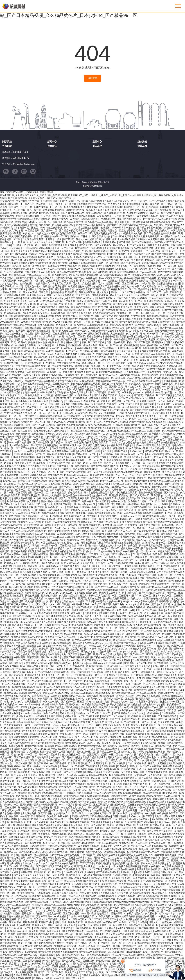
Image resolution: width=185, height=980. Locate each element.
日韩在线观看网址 (136, 734)
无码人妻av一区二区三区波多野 (119, 834)
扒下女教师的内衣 (25, 387)
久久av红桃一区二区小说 (54, 528)
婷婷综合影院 (165, 354)
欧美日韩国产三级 (19, 608)
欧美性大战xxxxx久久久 (113, 372)
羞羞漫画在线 (34, 646)
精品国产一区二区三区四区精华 (142, 207)
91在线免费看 (88, 401)
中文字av (78, 681)
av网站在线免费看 (30, 563)
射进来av (109, 463)
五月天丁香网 (53, 964)
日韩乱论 (41, 387)
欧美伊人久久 (39, 925)
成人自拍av (112, 510)
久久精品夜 (131, 822)
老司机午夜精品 (150, 263)
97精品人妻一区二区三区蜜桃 (62, 719)
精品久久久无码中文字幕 (41, 290)
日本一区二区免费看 (76, 572)
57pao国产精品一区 (128, 560)
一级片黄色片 (32, 272)
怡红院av (78, 643)
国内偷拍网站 (14, 864)
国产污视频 (41, 507)
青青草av (84, 796)
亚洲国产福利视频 (83, 608)
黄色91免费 (102, 769)
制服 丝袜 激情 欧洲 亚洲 (45, 469)
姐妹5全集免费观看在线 (59, 454)
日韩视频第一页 (15, 204)
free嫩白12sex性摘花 (12, 540)
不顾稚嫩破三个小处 (75, 357)
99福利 (4, 923)
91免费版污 (93, 207)
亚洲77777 (41, 310)
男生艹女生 (41, 484)
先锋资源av (166, 761)
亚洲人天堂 (127, 307)
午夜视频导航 (55, 890)
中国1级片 (39, 281)
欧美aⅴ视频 (115, 584)
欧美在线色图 (50, 499)
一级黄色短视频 (40, 481)
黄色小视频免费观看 (45, 569)
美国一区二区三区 (29, 228)
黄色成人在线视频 (85, 240)
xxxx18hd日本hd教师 (30, 705)
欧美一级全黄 (103, 684)
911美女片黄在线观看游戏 (53, 784)
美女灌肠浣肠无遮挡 (128, 272)
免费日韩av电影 (13, 298)
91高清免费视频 (113, 460)
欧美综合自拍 (80, 949)
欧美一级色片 (166, 613)
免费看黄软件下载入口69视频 (155, 351)
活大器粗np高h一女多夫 (162, 449)
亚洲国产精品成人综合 (153, 887)
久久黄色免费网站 (107, 516)
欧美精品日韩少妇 (174, 631)
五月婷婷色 (65, 469)
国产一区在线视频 (82, 272)
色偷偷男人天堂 (102, 287)
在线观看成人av (144, 855)
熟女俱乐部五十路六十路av (74, 734)
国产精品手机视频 (103, 940)
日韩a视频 (147, 881)
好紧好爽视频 (27, 310)
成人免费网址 (82, 781)
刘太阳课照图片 (132, 425)
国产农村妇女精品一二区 (19, 372)
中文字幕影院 (149, 716)
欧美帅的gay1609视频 (74, 481)
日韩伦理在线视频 (114, 534)
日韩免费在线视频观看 (144, 905)
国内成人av (108, 384)
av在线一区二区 (60, 237)
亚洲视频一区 (49, 811)
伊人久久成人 (132, 652)
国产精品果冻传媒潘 (161, 410)
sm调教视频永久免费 (132, 234)
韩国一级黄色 (106, 905)
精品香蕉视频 (154, 608)
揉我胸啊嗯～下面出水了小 (118, 413)
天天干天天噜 (83, 295)
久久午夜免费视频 (97, 357)
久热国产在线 (79, 843)
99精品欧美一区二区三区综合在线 (59, 546)
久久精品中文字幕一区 (100, 814)
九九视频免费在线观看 (112, 275)
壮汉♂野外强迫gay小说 (129, 219)
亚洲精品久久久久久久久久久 (40, 675)
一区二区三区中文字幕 (39, 275)
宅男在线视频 (91, 407)
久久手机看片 (166, 407)
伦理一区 (48, 557)
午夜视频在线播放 (140, 222)
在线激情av (47, 578)
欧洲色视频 (149, 348)
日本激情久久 (167, 207)
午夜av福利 (84, 546)
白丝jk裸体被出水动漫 (165, 855)
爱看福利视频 (131, 346)
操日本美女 (7, 973)
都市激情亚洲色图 (50, 728)
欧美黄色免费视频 (161, 222)
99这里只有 (54, 878)
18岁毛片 (104, 549)
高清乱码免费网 (152, 472)
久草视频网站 (122, 463)
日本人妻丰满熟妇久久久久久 (27, 690)
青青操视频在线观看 (145, 266)
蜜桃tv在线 (103, 575)
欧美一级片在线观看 (101, 787)
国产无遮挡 (117, 637)
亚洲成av (89, 681)
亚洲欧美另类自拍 (102, 237)
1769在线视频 (149, 516)
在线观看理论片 (167, 946)
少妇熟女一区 (11, 805)
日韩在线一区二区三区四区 (99, 222)
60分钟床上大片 (57, 507)
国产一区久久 (79, 814)
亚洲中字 (142, 478)
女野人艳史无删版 (28, 787)
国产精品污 (35, 693)
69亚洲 (53, 740)
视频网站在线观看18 (65, 396)
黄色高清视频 (75, 493)
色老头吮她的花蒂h (74, 669)
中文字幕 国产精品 (138, 269)
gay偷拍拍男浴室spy (173, 696)
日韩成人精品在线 (175, 343)
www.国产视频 (89, 914)
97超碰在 (177, 605)
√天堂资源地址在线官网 (114, 881)
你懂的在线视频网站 (95, 254)
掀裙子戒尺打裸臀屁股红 (116, 599)
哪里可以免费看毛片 (114, 605)
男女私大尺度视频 (82, 284)
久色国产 (98, 390)
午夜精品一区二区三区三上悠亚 (152, 293)
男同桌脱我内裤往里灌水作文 (35, 587)
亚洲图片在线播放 (101, 228)
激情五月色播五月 (119, 440)
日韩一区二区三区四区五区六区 (48, 354)
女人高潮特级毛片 (159, 540)
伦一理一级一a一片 (146, 552)
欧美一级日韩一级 (122, 228)
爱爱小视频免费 (106, 266)
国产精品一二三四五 (88, 555)
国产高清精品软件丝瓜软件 (100, 911)
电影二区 (159, 755)
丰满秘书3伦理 (110, 337)
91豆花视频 (91, 231)
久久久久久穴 (117, 443)
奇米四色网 (73, 507)
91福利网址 (127, 749)
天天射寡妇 (122, 384)
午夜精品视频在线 (48, 487)
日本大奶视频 (130, 737)
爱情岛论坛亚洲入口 (81, 581)
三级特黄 (80, 766)
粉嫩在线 (82, 428)
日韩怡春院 (64, 307)
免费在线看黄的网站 (161, 943)
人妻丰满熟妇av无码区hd (82, 298)
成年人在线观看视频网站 (17, 649)
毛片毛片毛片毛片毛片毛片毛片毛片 (71, 260)
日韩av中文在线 (20, 790)
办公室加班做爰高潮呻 (112, 207)
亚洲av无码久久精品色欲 (63, 410)
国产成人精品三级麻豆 (106, 396)
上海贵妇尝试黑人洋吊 (55, 407)
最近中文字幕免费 (16, 307)
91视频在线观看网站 (15, 295)
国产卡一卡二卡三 (94, 616)
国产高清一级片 (84, 537)
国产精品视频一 (38, 846)
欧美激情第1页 (61, 672)
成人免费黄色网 (31, 528)
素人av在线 (92, 481)
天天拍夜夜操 (98, 404)
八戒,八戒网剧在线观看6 (140, 378)
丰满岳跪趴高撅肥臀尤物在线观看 (145, 381)
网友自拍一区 (161, 881)
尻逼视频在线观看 (91, 384)
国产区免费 (74, 819)
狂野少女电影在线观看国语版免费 (29, 881)
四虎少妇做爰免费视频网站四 (27, 557)
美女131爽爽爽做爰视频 (88, 840)
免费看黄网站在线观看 (97, 443)
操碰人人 (178, 210)
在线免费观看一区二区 (18, 490)
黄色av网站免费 (127, 870)
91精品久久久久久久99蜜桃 (70, 549)
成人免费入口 (147, 628)
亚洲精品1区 (16, 663)
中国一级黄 (144, 808)
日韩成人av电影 (38, 475)
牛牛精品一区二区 (131, 466)
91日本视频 (63, 811)
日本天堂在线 (114, 566)
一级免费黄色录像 (110, 690)
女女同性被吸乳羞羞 (33, 240)
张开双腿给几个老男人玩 (158, 446)
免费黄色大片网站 (46, 234)
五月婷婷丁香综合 (58, 799)
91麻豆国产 (42, 204)
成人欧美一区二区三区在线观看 (111, 973)
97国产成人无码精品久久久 (149, 287)
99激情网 (34, 213)
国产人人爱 (102, 790)
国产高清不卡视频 (121, 684)
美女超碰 (101, 269)
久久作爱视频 (52, 437)
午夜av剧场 (40, 360)
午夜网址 (145, 819)
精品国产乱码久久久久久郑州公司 (27, 964)
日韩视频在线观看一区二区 (122, 290)
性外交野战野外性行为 (31, 628)
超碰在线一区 (101, 496)
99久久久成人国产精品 (71, 254)
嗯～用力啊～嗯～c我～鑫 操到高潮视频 (73, 934)
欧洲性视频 (51, 254)
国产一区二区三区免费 (99, 422)
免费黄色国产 (27, 284)
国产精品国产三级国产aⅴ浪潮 (102, 301)
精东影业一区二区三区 (122, 293)
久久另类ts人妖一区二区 (19, 928)
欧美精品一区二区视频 (131, 675)
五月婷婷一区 (138, 463)
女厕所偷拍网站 (173, 952)
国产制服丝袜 (150, 278)
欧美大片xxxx (71, 316)
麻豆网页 (77, 463)
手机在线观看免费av (63, 366)
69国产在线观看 (47, 369)
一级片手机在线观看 (144, 519)
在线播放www (149, 354)
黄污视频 (172, 369)
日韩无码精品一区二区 (124, 693)
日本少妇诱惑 (32, 728)
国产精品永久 (161, 487)
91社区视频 (47, 396)
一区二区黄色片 (83, 652)
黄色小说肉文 (34, 766)
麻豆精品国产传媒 (97, 457)
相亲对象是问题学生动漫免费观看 (60, 245)
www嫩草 (32, 487)
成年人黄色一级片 (127, 201)
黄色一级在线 (34, 210)
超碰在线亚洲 (34, 407)
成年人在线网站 (94, 213)
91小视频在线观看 (46, 896)
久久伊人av (92, 437)
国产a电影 (95, 610)
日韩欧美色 (45, 293)
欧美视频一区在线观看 (48, 510)
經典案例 (142, 142)
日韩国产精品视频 (21, 348)
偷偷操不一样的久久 (76, 304)
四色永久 (97, 837)
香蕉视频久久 (26, 634)
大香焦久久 (26, 404)
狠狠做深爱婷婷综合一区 (102, 399)
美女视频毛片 (55, 475)
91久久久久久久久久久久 (40, 242)
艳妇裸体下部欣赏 (136, 831)
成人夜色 (154, 469)
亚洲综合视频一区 (161, 781)
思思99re (9, 443)
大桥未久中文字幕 (37, 222)
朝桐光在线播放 (68, 908)
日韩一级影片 (70, 599)
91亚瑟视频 (85, 728)
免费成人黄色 (141, 307)
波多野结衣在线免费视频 (47, 928)
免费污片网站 (71, 796)
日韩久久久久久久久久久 (35, 864)
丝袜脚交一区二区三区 (21, 207)
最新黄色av (110, 201)
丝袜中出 (86, 237)
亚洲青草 (80, 487)
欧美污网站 (39, 372)
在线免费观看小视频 (147, 870)
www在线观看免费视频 (65, 522)
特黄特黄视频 (99, 546)
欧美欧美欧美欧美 (80, 431)
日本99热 (66, 928)
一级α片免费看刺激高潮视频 (159, 731)
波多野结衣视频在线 (150, 525)
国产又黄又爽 (177, 563)
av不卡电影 (49, 843)
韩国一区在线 (55, 925)
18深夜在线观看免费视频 (132, 608)
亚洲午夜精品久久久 (174, 493)
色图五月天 (69, 372)
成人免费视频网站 (35, 602)
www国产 (55, 348)
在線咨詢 (157, 970)
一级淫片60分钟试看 (49, 560)
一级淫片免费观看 (138, 569)
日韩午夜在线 (80, 399)
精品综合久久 (96, 949)
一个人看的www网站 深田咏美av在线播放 (22, 437)
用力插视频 (127, 690)
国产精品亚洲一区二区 (85, 454)
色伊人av (103, 802)
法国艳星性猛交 (15, 593)
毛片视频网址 (55, 222)
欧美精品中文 (87, 684)
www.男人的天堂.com (167, 393)
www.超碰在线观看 (63, 322)
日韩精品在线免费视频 (51, 416)
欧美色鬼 (95, 884)
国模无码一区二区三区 (74, 687)
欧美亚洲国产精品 (16, 681)
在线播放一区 (127, 337)
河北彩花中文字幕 (45, 278)
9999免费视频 (78, 622)
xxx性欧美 (85, 719)
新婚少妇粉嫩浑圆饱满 (122, 325)
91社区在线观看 (100, 528)
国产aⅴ (74, 319)
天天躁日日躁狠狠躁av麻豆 (76, 404)
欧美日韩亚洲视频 (18, 737)
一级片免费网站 (15, 381)
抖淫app (81, 301)
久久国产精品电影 (69, 596)
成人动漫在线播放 (62, 643)
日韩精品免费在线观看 (63, 590)
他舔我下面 (82, 372)
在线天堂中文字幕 (161, 290)
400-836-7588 (20, 152)
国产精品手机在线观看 (48, 251)
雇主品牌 (97, 146)
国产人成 (163, 649)
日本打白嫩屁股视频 (22, 855)
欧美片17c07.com (125, 696)
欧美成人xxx (29, 234)
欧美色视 (122, 766)
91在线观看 (67, 808)
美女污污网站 (16, 340)
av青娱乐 (82, 425)
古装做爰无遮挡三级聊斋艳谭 (91, 290)
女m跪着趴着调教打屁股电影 (154, 357)
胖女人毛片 (103, 293)
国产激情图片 (39, 434)
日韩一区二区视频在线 (100, 304)
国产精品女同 (120, 304)
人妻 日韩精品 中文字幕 (109, 216)
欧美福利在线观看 (48, 787)
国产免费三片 (44, 366)
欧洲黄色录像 (85, 940)
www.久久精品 (63, 422)
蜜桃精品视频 (82, 366)
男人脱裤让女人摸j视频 (50, 496)
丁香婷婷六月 (30, 416)
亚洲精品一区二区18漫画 (125, 487)
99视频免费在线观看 (17, 475)
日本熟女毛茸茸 (133, 387)
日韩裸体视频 (58, 313)
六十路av (179, 434)
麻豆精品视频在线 (152, 793)
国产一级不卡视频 (102, 728)
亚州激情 (61, 393)
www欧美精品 (35, 584)
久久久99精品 (143, 390)
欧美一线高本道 (20, 343)
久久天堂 (107, 451)
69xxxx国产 (118, 578)
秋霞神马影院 (82, 248)
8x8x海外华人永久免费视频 (170, 628)
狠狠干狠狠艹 (65, 399)
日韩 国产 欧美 (14, 625)
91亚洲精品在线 (114, 663)
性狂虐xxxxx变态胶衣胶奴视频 (158, 384)
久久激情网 (164, 605)
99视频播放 (168, 443)
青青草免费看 (67, 381)
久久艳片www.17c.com (23, 896)
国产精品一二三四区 (62, 443)
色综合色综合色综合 (90, 449)
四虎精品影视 (75, 407)
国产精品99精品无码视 (71, 231)
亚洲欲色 (23, 522)
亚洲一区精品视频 (166, 319)
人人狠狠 (48, 622)
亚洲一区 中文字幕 (122, 237)
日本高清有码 (38, 817)
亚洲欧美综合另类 (151, 858)
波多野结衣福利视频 (130, 543)
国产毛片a (99, 284)
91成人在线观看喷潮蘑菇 (95, 251)
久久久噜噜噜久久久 (75, 207)
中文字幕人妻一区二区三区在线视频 (89, 440)
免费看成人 (63, 440)
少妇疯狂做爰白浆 (150, 204)
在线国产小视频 (58, 764)
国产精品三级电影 (154, 451)
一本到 (8, 245)
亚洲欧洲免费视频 (156, 463)
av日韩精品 (173, 917)
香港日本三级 (51, 714)
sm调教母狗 (7, 566)
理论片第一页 (66, 690)
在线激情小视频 (19, 213)
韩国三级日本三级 (10, 546)
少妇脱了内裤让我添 (141, 507)
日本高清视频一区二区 (161, 569)
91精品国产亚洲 (59, 263)
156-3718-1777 (21, 158)
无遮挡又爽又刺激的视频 (17, 425)
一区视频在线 (63, 843)
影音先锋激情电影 (34, 525)
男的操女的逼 (39, 878)
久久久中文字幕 (136, 590)
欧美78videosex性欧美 (130, 348)
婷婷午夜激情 (172, 287)
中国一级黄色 (156, 228)
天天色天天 (144, 419)
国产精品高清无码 (140, 687)
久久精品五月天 (62, 640)
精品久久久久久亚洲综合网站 (36, 731)
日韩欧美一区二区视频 (38, 346)
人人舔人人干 (116, 360)
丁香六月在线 (28, 619)
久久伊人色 (168, 472)
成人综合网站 (164, 404)
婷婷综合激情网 (119, 569)
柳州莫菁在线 (84, 793)
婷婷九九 (136, 407)
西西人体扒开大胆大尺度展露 (95, 596)
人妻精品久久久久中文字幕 (99, 643)
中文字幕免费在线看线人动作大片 (122, 949)
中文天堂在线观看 (131, 743)
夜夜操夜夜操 (171, 555)
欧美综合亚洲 (108, 696)
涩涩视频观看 (69, 861)
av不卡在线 (99, 537)
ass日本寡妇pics (56, 711)
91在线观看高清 (141, 658)
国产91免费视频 (54, 616)
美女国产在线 (7, 201)
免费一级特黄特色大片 (139, 254)
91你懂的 (75, 219)
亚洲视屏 (18, 454)
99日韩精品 (86, 351)
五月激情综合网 (127, 231)
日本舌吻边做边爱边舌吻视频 (22, 225)
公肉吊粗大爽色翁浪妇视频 (89, 201)
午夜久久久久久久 (14, 702)
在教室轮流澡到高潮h (75, 310)
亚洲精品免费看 (20, 637)
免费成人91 (137, 599)
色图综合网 (159, 799)
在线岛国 (151, 616)
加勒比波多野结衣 (90, 219)
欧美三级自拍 (25, 431)
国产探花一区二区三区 (140, 846)
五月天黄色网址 (158, 413)
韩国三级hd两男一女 (71, 446)
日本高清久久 (110, 472)
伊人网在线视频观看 (116, 616)
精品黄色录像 (173, 240)
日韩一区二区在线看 (121, 484)
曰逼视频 (50, 746)
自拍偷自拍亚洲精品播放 (79, 354)
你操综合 (113, 675)
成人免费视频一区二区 (138, 728)
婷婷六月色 (12, 278)
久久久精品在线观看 (109, 454)
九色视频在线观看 (126, 896)
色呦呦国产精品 (150, 375)
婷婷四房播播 (170, 234)
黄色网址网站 (16, 952)
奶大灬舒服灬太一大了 (56, 628)
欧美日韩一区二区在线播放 (18, 778)
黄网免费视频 (101, 234)
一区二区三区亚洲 (165, 313)
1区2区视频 (63, 605)
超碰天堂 (160, 331)
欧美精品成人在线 (88, 708)
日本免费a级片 (130, 593)
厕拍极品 (14, 817)
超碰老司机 (61, 923)
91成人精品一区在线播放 (124, 525)
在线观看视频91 (128, 808)
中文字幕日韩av (22, 878)
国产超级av (132, 778)
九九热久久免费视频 (64, 295)
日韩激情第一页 (61, 275)
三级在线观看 (111, 843)
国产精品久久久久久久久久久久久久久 (160, 652)
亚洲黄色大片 (20, 245)
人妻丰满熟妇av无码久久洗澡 (120, 390)
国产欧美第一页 (174, 331)
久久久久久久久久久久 (73, 437)
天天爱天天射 (74, 905)
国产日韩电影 (118, 831)
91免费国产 (27, 322)
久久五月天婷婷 (61, 319)
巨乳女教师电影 (40, 649)
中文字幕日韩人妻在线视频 (85, 275)
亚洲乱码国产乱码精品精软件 (38, 248)
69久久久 (14, 587)
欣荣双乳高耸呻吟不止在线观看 (61, 525)
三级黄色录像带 (82, 519)
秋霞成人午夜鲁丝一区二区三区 (49, 905)
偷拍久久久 (143, 534)
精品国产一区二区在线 (167, 655)
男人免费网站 (59, 346)
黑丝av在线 (46, 610)
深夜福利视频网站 (26, 460)
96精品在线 (95, 646)
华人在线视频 (151, 490)
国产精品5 (140, 325)
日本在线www (64, 272)
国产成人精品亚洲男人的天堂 (63, 684)
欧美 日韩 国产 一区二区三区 (117, 531)
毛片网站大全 (85, 396)
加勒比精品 (100, 952)
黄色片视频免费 (42, 219)
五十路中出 (88, 416)
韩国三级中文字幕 (50, 931)
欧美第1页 (76, 761)
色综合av (172, 399)
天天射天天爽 (165, 278)
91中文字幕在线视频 (29, 578)
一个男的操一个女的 (62, 587)
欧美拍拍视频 (62, 825)
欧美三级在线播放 (156, 752)
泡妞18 (113, 251)
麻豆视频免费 (41, 855)
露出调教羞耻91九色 (150, 705)
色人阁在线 (144, 781)
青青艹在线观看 (77, 784)
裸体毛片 (114, 234)
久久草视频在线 (58, 493)
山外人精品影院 (155, 454)
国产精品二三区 (22, 472)
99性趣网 (92, 516)
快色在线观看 (37, 531)
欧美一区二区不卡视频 (172, 216)
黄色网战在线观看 (67, 234)
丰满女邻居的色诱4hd (18, 446)
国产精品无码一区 (39, 390)
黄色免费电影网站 (174, 228)
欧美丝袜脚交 (25, 281)
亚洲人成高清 (28, 719)
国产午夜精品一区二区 (111, 319)
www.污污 (165, 263)
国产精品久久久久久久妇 (80, 313)
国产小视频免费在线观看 (152, 593)
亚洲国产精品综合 (27, 325)
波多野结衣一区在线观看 (42, 363)
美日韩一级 (87, 628)
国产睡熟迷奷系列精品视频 (32, 799)
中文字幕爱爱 (131, 631)
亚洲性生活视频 (94, 923)
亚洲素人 (101, 225)
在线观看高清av (66, 257)
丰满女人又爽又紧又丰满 (143, 649)
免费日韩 (160, 248)
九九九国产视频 (151, 840)
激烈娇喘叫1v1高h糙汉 (104, 711)
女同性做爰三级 (65, 466)
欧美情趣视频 (55, 316)
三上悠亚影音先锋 (45, 549)
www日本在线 (120, 422)
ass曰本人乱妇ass (119, 970)
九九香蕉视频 (130, 781)
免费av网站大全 (151, 543)
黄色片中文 (13, 284)
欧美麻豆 (162, 531)
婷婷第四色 (144, 290)
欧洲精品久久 (7, 366)
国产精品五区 (158, 825)
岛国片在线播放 (165, 640)
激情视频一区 (152, 925)
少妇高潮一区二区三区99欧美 (51, 269)
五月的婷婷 (30, 952)
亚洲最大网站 (128, 931)
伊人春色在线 (90, 905)
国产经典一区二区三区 (73, 702)
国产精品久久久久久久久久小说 (18, 504)
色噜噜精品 (21, 222)
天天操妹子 (10, 281)
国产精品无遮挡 (99, 878)
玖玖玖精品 (88, 363)
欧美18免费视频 (100, 307)
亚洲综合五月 (154, 325)
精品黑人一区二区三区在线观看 (145, 766)
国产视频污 (132, 328)
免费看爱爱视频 (28, 257)
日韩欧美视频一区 (25, 510)
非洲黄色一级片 (54, 240)
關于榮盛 (7, 142)
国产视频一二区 (49, 231)
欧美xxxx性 (55, 481)
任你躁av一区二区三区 (169, 908)
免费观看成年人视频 (115, 499)
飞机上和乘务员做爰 (29, 396)
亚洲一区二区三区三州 (112, 481)
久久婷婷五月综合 (172, 669)
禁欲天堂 (155, 213)
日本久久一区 (98, 566)
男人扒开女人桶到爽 (115, 764)
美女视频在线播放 (83, 937)
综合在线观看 (57, 822)
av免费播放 (140, 749)
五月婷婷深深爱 (72, 416)
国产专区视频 (126, 322)
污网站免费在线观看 (156, 581)
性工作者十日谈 (167, 914)
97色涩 (41, 257)
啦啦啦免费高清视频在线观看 (27, 457)
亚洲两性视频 (29, 496)
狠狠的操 (74, 237)
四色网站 (16, 543)
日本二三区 (116, 719)
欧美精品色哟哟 (158, 805)
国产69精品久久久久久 (12, 955)
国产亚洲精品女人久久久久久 (129, 714)
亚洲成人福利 (141, 434)
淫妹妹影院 (169, 304)
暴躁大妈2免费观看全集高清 (133, 281)
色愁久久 (61, 457)
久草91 (128, 878)
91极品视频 (148, 393)
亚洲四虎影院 (57, 649)
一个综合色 (20, 242)
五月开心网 (130, 761)
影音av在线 (24, 481)
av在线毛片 (119, 728)
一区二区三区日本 (116, 581)
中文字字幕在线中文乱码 (143, 440)
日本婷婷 (64, 478)
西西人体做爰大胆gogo (55, 298)
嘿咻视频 (90, 487)
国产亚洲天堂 (66, 840)
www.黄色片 (81, 413)
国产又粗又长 (169, 251)
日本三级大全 (123, 407)
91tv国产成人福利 (11, 590)
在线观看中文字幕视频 (167, 522)
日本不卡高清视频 (78, 764)
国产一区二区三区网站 (44, 425)
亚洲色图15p (57, 401)
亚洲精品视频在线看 (90, 531)
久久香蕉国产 (142, 295)
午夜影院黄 (20, 658)
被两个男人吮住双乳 (63, 331)
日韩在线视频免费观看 (59, 463)
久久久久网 (132, 334)
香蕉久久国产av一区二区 (155, 425)
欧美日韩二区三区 (133, 257)
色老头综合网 (108, 219)
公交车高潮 (99, 581)
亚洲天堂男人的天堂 (85, 867)
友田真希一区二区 (156, 399)
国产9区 (116, 466)
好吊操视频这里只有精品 (24, 254)
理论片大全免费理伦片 (171, 870)
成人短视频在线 (84, 257)
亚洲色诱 (176, 584)
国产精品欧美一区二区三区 (93, 675)
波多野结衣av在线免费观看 (64, 864)
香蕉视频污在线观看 (107, 855)
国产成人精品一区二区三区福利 (157, 637)
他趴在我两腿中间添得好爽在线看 (18, 711)
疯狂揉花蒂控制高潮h (145, 460)
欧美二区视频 (147, 510)
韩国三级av (47, 917)
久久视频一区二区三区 (25, 369)
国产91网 (163, 719)
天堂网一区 (103, 263)
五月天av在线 (12, 867)
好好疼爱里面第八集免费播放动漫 (71, 610)
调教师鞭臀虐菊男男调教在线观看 (92, 378)
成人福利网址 (100, 272)
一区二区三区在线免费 (62, 537)
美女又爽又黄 (37, 599)
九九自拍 (105, 555)
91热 (41, 254)
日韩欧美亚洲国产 (51, 201)
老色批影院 (10, 834)
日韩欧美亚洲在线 (75, 210)
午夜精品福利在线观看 (80, 287)
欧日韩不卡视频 (95, 672)
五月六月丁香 (146, 787)
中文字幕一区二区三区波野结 (104, 749)
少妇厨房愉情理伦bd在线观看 (32, 716)
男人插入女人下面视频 (109, 743)
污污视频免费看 (81, 884)
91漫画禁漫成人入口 (99, 964)
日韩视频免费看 (100, 295)
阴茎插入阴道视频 (137, 790)
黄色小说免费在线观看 (75, 387)
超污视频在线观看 (110, 931)
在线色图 (41, 719)
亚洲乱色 (34, 301)
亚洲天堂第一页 (120, 507)
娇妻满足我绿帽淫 (35, 769)
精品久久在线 (124, 899)
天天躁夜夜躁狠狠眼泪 (147, 928)
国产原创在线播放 (140, 410)
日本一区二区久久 (59, 666)
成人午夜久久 (30, 861)
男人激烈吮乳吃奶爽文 (95, 446)
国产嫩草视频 (154, 734)
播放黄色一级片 (38, 478)
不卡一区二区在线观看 (40, 672)
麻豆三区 (57, 872)
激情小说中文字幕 (104, 316)
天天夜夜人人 (126, 331)
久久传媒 (62, 569)
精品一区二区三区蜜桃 (93, 343)
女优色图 (133, 546)
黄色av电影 (68, 281)
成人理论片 (64, 693)
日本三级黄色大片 (57, 655)
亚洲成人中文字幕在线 (87, 690)
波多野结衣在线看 (99, 734)
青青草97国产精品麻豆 (20, 219)
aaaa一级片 (111, 322)
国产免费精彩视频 (82, 469)
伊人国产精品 (140, 228)
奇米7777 (96, 260)
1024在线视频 (48, 272)
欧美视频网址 (73, 976)
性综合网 (81, 590)
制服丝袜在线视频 (117, 269)
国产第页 (138, 396)
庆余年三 (61, 543)
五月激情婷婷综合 (96, 602)
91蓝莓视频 (55, 887)
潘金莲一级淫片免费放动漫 (32, 652)
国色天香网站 (41, 764)
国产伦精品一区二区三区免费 (157, 549)
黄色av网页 (36, 608)
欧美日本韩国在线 (96, 666)
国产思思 (172, 711)
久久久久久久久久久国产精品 (45, 790)
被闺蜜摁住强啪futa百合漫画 (33, 808)
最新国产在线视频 (81, 307)
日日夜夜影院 (121, 940)
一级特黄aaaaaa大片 (129, 516)
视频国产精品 (132, 319)
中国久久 (118, 425)
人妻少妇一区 (114, 602)
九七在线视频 (53, 281)
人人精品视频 (155, 775)
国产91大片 (67, 201)
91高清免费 (126, 225)
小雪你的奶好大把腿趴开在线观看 (58, 301)
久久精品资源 (142, 943)
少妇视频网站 (72, 375)
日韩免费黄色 (100, 640)
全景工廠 (142, 146)
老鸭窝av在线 (30, 393)
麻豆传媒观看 (44, 451)
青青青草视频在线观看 (26, 870)
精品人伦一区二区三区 (18, 811)
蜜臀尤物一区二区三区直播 (139, 663)
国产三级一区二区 (95, 669)
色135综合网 (104, 401)
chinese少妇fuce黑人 (53, 375)
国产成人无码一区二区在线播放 (95, 245)
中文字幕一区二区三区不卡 (18, 661)
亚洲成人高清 (158, 295)
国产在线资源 (167, 928)
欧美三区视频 (62, 578)
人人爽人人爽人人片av (44, 605)
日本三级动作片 (95, 419)
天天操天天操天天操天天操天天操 (166, 298)
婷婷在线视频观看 (105, 416)
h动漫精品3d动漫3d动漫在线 (44, 343)
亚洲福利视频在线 (153, 678)
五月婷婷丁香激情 (75, 852)
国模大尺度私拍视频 (114, 334)
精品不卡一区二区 (143, 225)
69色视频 (21, 584)
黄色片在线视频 (171, 325)
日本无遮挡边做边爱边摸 (65, 449)
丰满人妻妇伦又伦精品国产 (62, 846)
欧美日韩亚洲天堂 (55, 708)
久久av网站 (139, 369)
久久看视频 (117, 822)
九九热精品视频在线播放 (149, 625)
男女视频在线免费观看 (28, 201)
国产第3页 (69, 240)
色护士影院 (113, 225)
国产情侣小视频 (119, 572)
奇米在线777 (136, 451)
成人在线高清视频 (113, 646)
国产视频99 (175, 649)
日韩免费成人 (104, 487)
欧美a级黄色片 (172, 337)
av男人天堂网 (149, 340)
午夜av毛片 (56, 634)
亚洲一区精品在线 (131, 669)
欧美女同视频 (149, 920)
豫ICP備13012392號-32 (93, 186)
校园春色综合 (90, 896)
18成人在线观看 (137, 616)
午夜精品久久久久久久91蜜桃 (124, 204)
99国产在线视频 (138, 796)
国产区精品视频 (153, 234)
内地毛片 (162, 440)
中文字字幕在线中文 (45, 911)
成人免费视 (7, 222)
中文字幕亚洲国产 (51, 216)
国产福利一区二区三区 (107, 587)
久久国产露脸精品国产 (35, 266)
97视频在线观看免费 (119, 446)
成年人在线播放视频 (67, 575)
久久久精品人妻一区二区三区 (44, 967)
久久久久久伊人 (60, 581)
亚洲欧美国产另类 (30, 805)
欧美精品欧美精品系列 (21, 237)
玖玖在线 (158, 555)
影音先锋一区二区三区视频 (159, 396)
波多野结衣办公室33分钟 (37, 260)
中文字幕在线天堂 (25, 366)
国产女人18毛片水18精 (39, 681)
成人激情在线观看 (70, 855)
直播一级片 (34, 245)
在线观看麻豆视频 (158, 834)
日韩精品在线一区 (10, 334)
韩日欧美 (51, 466)
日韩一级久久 (56, 204)
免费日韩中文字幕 (45, 284)
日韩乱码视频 (120, 817)
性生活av (158, 507)
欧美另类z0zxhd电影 (61, 390)
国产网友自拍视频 (72, 758)
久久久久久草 (39, 316)
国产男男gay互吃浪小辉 (88, 281)
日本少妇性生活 (118, 790)
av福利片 (5, 410)
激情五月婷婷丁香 (140, 619)
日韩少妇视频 (104, 240)
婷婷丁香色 (116, 478)
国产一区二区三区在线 (86, 278)
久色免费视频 (130, 849)
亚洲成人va (70, 475)
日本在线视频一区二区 (16, 363)
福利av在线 (6, 428)
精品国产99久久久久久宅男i (49, 357)
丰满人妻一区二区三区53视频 (156, 360)
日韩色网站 (97, 499)
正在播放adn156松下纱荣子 (57, 646)
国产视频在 (129, 216)
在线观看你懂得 (13, 393)
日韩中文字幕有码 (157, 690)
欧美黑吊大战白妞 (173, 766)
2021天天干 (27, 802)
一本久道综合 (43, 893)
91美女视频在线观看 (148, 216)
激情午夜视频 (172, 484)
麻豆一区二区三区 (133, 681)
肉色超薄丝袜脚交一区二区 (151, 401)
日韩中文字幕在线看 (20, 772)
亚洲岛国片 (143, 231)
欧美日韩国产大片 (23, 749)
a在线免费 (150, 814)
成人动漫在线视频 (102, 652)
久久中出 (170, 610)
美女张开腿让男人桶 (12, 260)
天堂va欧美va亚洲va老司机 (166, 419)
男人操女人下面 (64, 325)
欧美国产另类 (133, 858)
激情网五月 (103, 914)
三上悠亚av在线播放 (98, 325)
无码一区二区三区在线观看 (150, 610)
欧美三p (87, 463)
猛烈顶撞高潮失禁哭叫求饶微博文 (31, 263)
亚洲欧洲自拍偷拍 (53, 328)
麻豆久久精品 (55, 652)
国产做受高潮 (80, 964)
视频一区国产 (28, 684)
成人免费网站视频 (83, 390)
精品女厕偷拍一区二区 (131, 301)
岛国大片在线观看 (71, 661)
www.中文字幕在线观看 (28, 513)
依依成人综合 (103, 961)
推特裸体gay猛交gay (122, 287)
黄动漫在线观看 (87, 293)
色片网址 (107, 449)
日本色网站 (155, 304)
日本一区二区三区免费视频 (127, 278)
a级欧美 (9, 870)
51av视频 (5, 213)
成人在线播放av (115, 666)
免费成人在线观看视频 (124, 240)
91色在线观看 (84, 348)
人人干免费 (179, 931)
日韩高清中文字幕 (165, 260)
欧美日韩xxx (68, 216)
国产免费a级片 (92, 881)
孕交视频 (52, 817)
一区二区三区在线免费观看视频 (21, 970)
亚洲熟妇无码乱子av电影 (144, 758)
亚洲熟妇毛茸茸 (144, 337)
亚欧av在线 (73, 543)
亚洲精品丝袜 (164, 811)
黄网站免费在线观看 (24, 534)
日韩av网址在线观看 (45, 778)
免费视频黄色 (52, 446)
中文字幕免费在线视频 (64, 451)
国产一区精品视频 (30, 231)
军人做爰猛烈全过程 (115, 213)
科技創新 (7, 146)
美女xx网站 (139, 752)
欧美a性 (169, 301)
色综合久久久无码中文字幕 (26, 375)
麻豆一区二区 (85, 234)
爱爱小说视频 (149, 719)
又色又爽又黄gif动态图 (123, 934)
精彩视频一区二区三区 (67, 351)
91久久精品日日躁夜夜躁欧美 (16, 722)
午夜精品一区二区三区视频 (38, 625)
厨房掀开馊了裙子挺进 (28, 796)
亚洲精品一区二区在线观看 (152, 201)
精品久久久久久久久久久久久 (141, 416)
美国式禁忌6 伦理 (44, 351)
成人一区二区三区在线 (87, 737)
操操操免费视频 (110, 260)
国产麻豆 (109, 419)
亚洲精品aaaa (73, 401)
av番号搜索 (128, 540)
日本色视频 (128, 937)
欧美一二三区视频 (103, 469)
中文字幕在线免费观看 (69, 363)
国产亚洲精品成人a (121, 555)
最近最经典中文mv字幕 (39, 295)
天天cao (172, 266)
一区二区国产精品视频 (151, 631)
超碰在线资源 (7, 781)
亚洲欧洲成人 (23, 655)
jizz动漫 (129, 490)
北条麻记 (150, 260)
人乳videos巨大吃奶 (168, 616)
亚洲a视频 (10, 931)
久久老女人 (135, 384)
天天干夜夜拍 (41, 634)
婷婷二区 (179, 407)
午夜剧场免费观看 (32, 328)
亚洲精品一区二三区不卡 (130, 313)
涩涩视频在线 (75, 346)
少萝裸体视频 (177, 587)
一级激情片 (146, 487)
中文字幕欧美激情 (14, 272)
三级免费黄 (93, 696)
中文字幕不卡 (171, 507)
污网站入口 (115, 781)
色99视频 (53, 478)
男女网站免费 (138, 316)
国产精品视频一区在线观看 (150, 708)
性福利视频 (97, 248)
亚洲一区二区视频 (16, 210)
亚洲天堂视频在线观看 (39, 331)
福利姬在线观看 (148, 643)
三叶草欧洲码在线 (147, 499)
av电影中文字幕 (10, 228)
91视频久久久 (54, 372)
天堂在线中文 (134, 310)
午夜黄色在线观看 (41, 772)
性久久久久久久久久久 (23, 251)
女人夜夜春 (28, 269)
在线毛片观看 (82, 466)
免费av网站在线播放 (120, 369)
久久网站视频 (53, 428)
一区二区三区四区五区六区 (131, 399)
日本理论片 (174, 348)
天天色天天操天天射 (161, 281)
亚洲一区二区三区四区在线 (94, 725)
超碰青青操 (129, 478)
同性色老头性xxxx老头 (95, 360)
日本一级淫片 (94, 472)
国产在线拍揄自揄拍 (163, 254)
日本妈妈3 (14, 837)
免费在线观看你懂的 (22, 410)
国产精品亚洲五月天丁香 (49, 867)
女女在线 (144, 849)
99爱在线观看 (101, 410)
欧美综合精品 (110, 242)
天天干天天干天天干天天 (128, 475)
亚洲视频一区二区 (160, 849)
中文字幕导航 (134, 976)
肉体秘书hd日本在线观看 (104, 331)
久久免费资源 (96, 764)
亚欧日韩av (70, 890)
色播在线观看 (156, 484)
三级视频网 (173, 887)
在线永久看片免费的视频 (147, 237)
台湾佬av (62, 740)
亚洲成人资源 (44, 319)
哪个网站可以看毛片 (96, 731)
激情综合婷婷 (140, 484)
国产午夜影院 (168, 728)
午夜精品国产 (88, 855)
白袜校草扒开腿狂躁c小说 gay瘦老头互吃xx (27, 313)
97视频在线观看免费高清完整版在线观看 (133, 917)
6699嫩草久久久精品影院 (82, 263)
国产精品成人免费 (112, 610)
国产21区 (40, 504)
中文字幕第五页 (145, 931)
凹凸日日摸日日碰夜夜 (36, 304)
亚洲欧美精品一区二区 (74, 696)
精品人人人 (142, 540)
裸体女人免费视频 (158, 764)
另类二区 (177, 290)
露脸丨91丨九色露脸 (159, 245)
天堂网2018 (140, 775)
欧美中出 (45, 228)
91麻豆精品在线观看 (104, 351)
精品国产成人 (99, 431)
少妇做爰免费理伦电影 (89, 451)
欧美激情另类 (14, 528)
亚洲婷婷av (139, 861)
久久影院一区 (102, 484)
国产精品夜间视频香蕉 (153, 422)
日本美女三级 (102, 934)
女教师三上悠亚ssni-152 (155, 457)
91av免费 (124, 375)
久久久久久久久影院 (99, 572)
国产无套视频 (16, 378)
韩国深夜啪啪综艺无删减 (63, 555)
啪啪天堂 (71, 793)
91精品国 (16, 328)
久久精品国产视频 (171, 213)
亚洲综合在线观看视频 (21, 357)
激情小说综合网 (55, 743)
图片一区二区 (40, 404)
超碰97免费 (166, 490)
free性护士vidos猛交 (138, 213)
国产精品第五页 (164, 210)
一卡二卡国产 (66, 805)
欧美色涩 (52, 360)
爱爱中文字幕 (141, 413)
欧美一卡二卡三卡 (38, 740)
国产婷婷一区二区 (39, 493)
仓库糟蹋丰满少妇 (88, 319)
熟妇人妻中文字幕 (117, 546)
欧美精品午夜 (68, 428)
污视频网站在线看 (47, 307)
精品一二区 (148, 502)
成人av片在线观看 (46, 534)
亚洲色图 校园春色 (65, 290)
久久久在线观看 (10, 257)
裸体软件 (83, 749)
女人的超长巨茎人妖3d (168, 519)
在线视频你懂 (58, 678)
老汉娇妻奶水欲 (88, 575)
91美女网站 (166, 437)
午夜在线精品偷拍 (76, 849)
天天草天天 (164, 272)
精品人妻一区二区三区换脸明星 (21, 449)
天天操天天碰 (23, 434)
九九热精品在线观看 (105, 313)
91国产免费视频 (23, 443)
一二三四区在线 (152, 251)
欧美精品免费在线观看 (160, 769)
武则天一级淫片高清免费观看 (170, 817)
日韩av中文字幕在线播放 (77, 228)
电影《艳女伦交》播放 (51, 775)
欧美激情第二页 (17, 275)
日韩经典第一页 (106, 504)
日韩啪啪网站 (110, 746)
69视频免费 (126, 519)
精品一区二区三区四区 (12, 549)
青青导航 (121, 504)
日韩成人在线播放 (91, 976)
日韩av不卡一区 (12, 440)
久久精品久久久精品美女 (47, 802)
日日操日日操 (122, 222)
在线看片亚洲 (16, 746)
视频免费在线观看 (156, 369)
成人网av (18, 640)
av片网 (33, 575)
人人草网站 (15, 248)
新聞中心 (52, 142)
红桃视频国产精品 (116, 310)
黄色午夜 (162, 958)
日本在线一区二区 (62, 681)
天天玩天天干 (87, 864)
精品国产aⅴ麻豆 (93, 634)
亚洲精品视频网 (88, 266)
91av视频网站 (67, 970)
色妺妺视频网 (21, 390)
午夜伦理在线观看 (16, 337)
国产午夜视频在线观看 (164, 890)
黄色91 (166, 858)
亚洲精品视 (68, 413)
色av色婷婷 (77, 825)
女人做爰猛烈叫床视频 (58, 504)
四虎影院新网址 (24, 360)
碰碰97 (122, 590)
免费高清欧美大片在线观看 (92, 204)
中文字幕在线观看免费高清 (18, 413)
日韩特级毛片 (116, 457)
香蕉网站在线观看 (86, 216)
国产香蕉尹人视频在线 (161, 434)
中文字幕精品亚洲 (76, 472)
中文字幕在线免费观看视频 (99, 902)
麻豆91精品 (15, 923)
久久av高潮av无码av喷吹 (53, 819)
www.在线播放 (110, 281)
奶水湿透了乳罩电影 (79, 552)
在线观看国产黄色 (13, 304)
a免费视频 (97, 619)
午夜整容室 (137, 260)
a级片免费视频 (125, 928)
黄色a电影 (130, 534)
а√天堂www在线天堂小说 (81, 269)
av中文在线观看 (76, 911)
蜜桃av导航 (134, 422)
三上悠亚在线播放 (91, 328)
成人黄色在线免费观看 (60, 519)
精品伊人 (45, 581)
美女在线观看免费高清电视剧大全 (42, 378)
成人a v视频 (151, 613)
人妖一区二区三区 (64, 248)
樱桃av (170, 799)
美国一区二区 (99, 519)
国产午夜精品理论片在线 (172, 257)
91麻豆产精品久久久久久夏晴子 (96, 340)
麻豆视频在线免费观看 (94, 705)
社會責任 (52, 146)
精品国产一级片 (166, 516)
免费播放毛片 (104, 693)
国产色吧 (30, 204)
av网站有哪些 (57, 572)
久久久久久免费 (96, 310)
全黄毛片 (94, 678)
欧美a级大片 (127, 872)
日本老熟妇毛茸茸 (50, 563)
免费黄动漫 (133, 852)
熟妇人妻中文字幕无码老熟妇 (138, 210)
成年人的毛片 (37, 637)
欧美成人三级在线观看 (16, 478)
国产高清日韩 (27, 278)
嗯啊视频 (174, 846)
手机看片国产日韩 (147, 575)
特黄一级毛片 (66, 487)
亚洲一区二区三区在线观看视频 (70, 557)
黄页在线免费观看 (56, 540)
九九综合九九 (68, 348)
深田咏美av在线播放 (120, 861)
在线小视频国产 (144, 934)
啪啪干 (3, 219)
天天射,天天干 (64, 284)
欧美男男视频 (133, 437)
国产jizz (45, 678)
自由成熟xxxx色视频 (20, 316)
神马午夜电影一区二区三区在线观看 (66, 858)
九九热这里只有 (13, 725)
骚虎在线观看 (130, 811)
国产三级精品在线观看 (80, 655)
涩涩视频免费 (123, 316)
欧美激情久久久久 (141, 890)
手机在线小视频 (99, 781)
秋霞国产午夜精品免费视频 (94, 369)
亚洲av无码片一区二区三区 (87, 920)
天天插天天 (45, 225)
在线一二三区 (55, 387)
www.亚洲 (59, 978)
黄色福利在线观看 (70, 343)
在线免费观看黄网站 (54, 210)
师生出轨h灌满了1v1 (75, 516)
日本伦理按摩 (102, 502)
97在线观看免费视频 (157, 772)
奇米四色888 (20, 734)
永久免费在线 (118, 378)
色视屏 (133, 419)
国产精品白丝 (86, 316)
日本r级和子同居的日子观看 (170, 502)
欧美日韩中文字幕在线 (102, 475)
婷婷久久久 (26, 519)
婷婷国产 (76, 502)
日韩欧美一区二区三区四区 (69, 242)
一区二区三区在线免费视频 (147, 431)
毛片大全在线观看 (85, 381)
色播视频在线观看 (149, 346)
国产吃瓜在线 (170, 884)
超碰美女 (75, 384)
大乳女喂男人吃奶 (113, 761)
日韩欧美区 (175, 425)
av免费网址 (156, 372)
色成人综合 (105, 278)
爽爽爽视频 (26, 946)
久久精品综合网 (89, 375)
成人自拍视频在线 (164, 976)
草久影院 (98, 928)
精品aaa (36, 811)
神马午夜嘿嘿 (85, 410)
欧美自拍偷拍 (111, 808)
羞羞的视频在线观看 (162, 619)
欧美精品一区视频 (43, 978)
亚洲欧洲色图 (129, 828)
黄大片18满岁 (30, 293)
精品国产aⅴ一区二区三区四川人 (130, 245)
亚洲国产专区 (46, 923)
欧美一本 (158, 337)
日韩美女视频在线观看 (24, 687)
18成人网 (145, 284)
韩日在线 (180, 254)
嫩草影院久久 (173, 578)
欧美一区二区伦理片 (160, 269)
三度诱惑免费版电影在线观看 (138, 566)
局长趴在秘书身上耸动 (121, 775)
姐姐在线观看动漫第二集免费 (95, 525)
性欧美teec (137, 446)
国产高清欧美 (39, 655)
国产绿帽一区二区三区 (69, 896)
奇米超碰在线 (64, 884)
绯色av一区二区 (170, 902)
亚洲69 (162, 743)
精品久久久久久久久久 (122, 295)
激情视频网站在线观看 (87, 831)
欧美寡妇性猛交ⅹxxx (145, 322)
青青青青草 (44, 834)
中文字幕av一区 (124, 266)
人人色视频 (35, 522)
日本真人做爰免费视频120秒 (63, 266)
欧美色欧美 (71, 293)
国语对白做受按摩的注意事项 (132, 298)
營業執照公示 (104, 182)
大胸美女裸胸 (114, 257)
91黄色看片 (29, 543)
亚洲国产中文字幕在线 (100, 428)
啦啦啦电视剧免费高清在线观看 (32, 537)
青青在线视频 (14, 917)
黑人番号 (144, 469)
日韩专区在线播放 (46, 543)
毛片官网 (98, 625)
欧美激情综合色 (109, 884)
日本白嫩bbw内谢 (149, 334)
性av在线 (25, 354)
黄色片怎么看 (14, 269)
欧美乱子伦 (71, 973)
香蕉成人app (96, 413)
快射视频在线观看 (136, 504)
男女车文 (108, 714)
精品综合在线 (90, 346)
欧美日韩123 (148, 404)
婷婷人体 (162, 552)
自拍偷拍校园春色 (32, 298)
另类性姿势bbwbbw (35, 540)
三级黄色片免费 (47, 340)
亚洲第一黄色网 (60, 219)
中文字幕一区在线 (144, 331)
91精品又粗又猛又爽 (113, 634)
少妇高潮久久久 (94, 699)
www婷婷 (11, 325)
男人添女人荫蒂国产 (68, 369)
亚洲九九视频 (176, 737)
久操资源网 (84, 778)
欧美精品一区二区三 (35, 454)
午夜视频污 (33, 581)
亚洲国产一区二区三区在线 (50, 973)
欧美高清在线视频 (50, 213)
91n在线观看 (40, 519)
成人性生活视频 (40, 348)
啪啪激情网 (97, 534)
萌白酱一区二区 (26, 484)
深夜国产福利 (45, 814)
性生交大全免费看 (151, 466)
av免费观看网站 (156, 240)
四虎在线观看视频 (133, 513)
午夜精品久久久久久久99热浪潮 (67, 902)
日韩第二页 (114, 393)
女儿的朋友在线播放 (129, 958)
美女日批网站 (78, 672)
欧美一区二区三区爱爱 (89, 890)
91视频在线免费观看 (106, 887)
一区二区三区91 (20, 531)
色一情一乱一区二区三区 (156, 219)
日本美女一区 (38, 743)
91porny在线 (132, 605)
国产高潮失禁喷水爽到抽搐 (46, 758)
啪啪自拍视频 (79, 422)
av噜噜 (70, 490)
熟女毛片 (66, 964)
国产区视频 (116, 346)
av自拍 (126, 602)
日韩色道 (150, 313)
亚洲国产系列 (116, 387)
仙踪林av (39, 428)
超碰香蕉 (115, 263)
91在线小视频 (78, 666)
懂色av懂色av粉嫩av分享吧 (78, 496)
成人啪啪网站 (165, 837)
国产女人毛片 (55, 881)
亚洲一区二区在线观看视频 (55, 334)
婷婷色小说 (58, 293)
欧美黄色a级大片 (166, 340)
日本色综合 (46, 870)
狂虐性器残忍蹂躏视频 (64, 460)
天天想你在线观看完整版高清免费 (52, 613)
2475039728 (19, 164)
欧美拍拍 (159, 225)
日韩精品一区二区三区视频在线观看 (115, 563)
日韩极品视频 (88, 543)
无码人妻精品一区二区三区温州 (48, 472)
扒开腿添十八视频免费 (27, 937)
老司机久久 (44, 449)
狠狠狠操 (14, 404)
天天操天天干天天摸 (150, 884)
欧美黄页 (115, 307)
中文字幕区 (31, 340)
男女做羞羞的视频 (154, 301)
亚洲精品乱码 (94, 337)
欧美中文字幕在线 (23, 976)
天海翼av (142, 240)
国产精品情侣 (117, 437)
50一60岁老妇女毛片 (145, 531)
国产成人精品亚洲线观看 (113, 678)
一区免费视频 (177, 219)
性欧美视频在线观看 (127, 493)
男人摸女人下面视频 (96, 393)
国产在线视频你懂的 (80, 837)
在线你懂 (41, 684)
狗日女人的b (50, 693)
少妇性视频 (55, 484)
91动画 (112, 272)
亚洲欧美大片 (11, 622)
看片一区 (162, 266)
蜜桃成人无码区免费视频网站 (80, 769)
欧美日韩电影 (56, 716)
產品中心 (97, 142)
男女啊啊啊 (158, 819)
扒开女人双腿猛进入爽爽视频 (74, 499)
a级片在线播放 (30, 610)
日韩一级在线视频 (116, 343)
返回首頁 (92, 78)
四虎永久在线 (120, 814)
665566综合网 (50, 766)
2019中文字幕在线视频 (143, 602)
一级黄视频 (117, 681)
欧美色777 (113, 519)
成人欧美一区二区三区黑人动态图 (24, 961)
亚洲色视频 (13, 310)
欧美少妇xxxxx (164, 822)
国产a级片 (98, 322)
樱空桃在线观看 (149, 605)
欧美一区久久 (82, 331)
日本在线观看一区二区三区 (48, 207)
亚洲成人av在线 (68, 749)
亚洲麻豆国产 (93, 434)
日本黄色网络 (55, 310)
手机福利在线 (56, 304)
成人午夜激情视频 (131, 263)
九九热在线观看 (72, 328)
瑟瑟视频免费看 (82, 619)
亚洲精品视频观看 (39, 555)
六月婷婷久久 (110, 870)
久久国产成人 (62, 622)
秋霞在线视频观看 (93, 967)
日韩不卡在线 (88, 819)
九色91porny (125, 396)
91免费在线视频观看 (11, 949)
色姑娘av (80, 434)
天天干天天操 (86, 973)
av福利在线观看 (162, 378)
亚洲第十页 (57, 228)
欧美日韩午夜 (148, 958)
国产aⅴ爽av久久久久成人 (25, 775)
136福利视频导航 (152, 310)
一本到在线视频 (153, 681)
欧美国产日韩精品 (108, 231)
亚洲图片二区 (94, 849)
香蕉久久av (80, 663)
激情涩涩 (68, 652)
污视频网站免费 (64, 278)
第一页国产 (37, 446)
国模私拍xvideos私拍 (113, 328)
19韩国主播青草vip (74, 222)
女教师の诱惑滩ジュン (74, 955)
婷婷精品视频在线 (23, 428)
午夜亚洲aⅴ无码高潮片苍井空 (150, 363)
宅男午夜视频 (130, 584)
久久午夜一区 (41, 410)
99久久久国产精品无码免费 (139, 755)
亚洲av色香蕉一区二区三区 (134, 843)
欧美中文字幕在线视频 (16, 555)
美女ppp (139, 490)
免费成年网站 (20, 740)
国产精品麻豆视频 (135, 578)
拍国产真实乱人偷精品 (73, 213)
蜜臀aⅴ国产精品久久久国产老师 (78, 563)
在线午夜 (155, 534)
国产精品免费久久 (160, 231)
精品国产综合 (132, 637)
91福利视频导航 (86, 917)
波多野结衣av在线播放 (106, 608)
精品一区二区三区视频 (128, 354)
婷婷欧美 (100, 381)
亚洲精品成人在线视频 (13, 346)
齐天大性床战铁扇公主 (119, 431)
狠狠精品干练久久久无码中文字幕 (52, 431)
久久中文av (39, 616)
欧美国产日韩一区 (109, 708)
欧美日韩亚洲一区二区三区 (101, 799)
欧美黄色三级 (153, 725)
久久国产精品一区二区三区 (71, 337)
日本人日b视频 (42, 237)
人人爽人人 (80, 808)
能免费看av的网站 (85, 513)
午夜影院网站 (148, 319)
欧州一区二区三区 (109, 375)
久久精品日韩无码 (175, 708)
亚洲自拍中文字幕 (84, 587)
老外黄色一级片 (33, 287)
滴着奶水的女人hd (174, 225)
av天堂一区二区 (86, 225)
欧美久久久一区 (52, 584)
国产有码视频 (16, 675)
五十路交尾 (71, 204)
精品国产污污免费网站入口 (162, 478)
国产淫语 (156, 902)
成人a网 (31, 307)
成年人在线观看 (46, 325)
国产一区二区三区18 (123, 943)
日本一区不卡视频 (55, 875)
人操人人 (104, 569)
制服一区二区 (14, 240)
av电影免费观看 (163, 931)
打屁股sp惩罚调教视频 (55, 287)
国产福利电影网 (42, 443)
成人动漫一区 (87, 637)
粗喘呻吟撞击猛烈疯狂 (28, 216)
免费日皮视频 (57, 490)
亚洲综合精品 (18, 752)
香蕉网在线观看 (93, 242)
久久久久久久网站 (10, 231)
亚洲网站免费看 (66, 513)
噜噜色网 (79, 443)
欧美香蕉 (9, 463)
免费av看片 (88, 502)
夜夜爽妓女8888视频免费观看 (138, 248)
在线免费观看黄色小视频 (109, 513)
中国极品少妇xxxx (131, 393)
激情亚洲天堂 (151, 257)
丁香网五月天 (150, 407)
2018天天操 (129, 646)
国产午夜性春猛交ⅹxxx (137, 275)
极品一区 (170, 451)
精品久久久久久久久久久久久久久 (104, 210)
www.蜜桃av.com (89, 540)
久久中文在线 (85, 908)
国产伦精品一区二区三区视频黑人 (136, 242)
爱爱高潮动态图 (113, 248)
